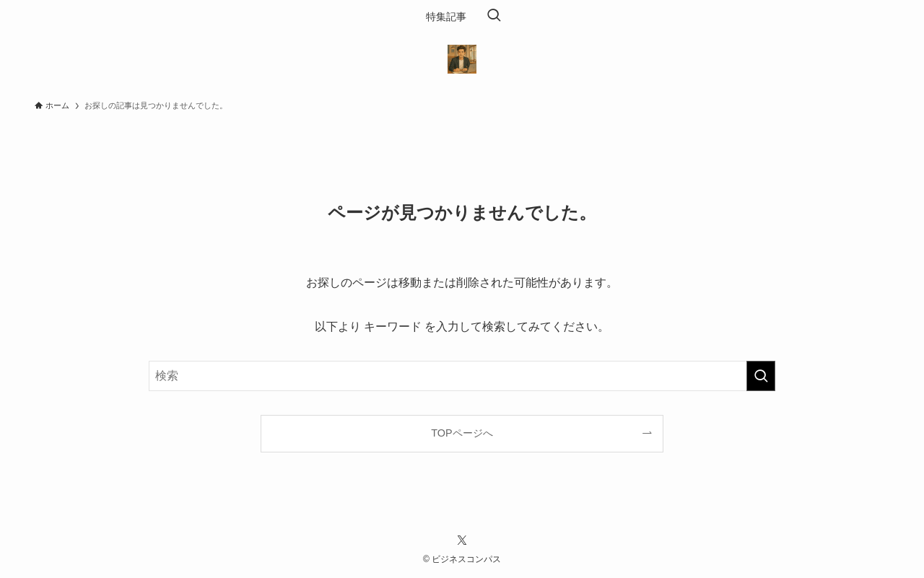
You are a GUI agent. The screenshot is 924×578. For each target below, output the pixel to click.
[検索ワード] (462, 376)
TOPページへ (462, 433)
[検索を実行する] (761, 376)
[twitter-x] (462, 540)
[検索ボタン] (494, 17)
